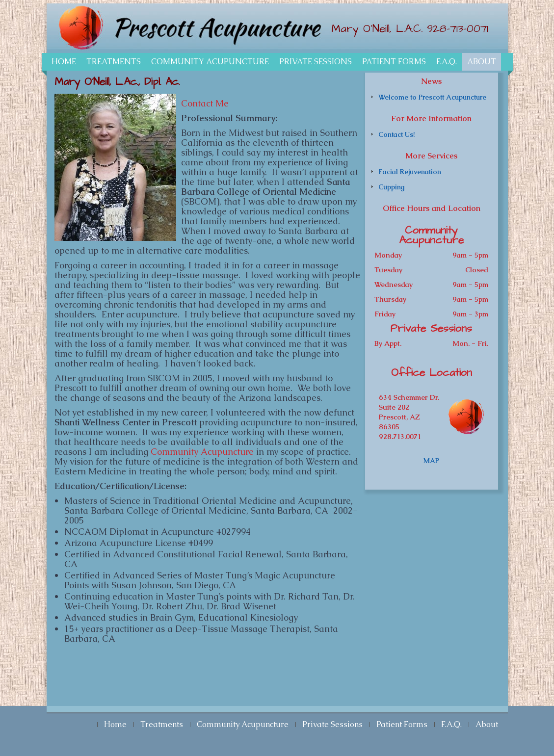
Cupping (391, 187)
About (482, 62)
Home (64, 62)
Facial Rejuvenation (410, 172)
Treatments (114, 62)
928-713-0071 (458, 29)
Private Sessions (316, 62)
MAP (431, 461)
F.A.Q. (447, 62)
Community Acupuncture (210, 62)
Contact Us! (396, 134)
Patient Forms (394, 62)
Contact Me (205, 103)
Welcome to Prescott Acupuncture (432, 97)
